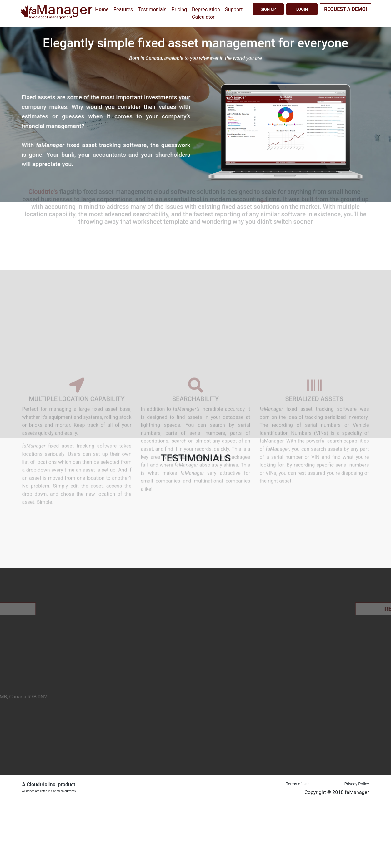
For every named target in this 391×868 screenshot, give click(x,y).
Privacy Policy (357, 784)
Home (102, 10)
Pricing (179, 10)
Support (234, 10)
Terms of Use (298, 784)
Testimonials (152, 10)
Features (123, 10)
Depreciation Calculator (206, 13)
